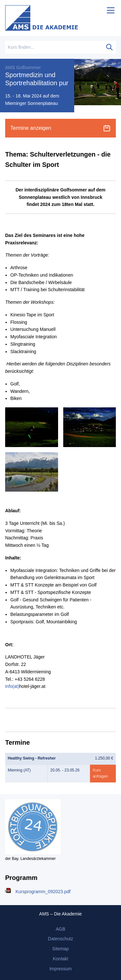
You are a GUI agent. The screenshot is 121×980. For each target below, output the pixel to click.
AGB (61, 929)
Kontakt (60, 959)
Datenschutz (61, 939)
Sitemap (60, 949)
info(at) (12, 686)
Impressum (60, 969)
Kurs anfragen (100, 773)
